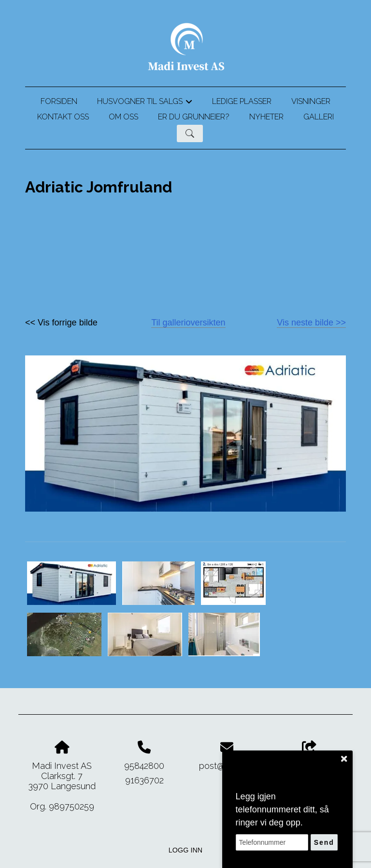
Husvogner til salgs (145, 103)
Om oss (123, 117)
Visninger (311, 101)
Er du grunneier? (194, 117)
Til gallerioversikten (188, 323)
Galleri (319, 117)
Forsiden (59, 101)
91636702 (144, 780)
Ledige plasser (242, 101)
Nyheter (266, 117)
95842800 (144, 766)
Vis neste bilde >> (311, 323)
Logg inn (185, 850)
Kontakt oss (63, 117)
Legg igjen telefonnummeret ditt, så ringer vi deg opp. (282, 809)
